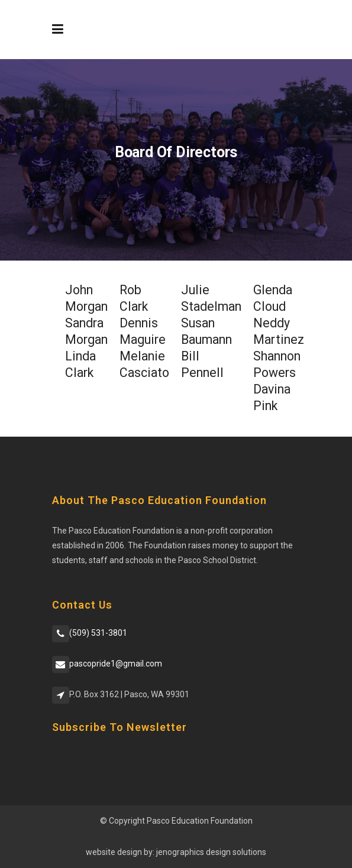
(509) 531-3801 (98, 633)
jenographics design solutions (211, 852)
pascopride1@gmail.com (116, 664)
